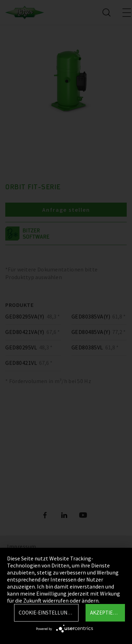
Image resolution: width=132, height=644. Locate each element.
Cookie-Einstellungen (48, 613)
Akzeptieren (106, 613)
